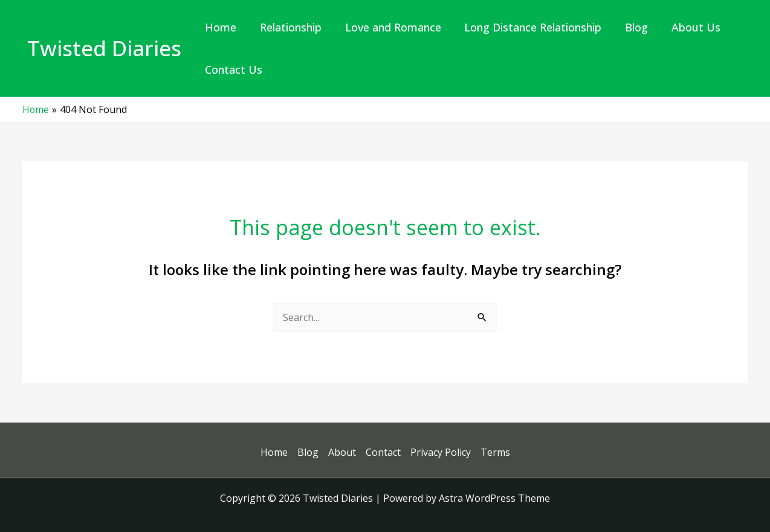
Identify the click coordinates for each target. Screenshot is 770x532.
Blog (308, 452)
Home (274, 452)
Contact (383, 452)
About (342, 452)
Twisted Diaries (104, 48)
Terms (495, 452)
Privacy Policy (441, 452)
